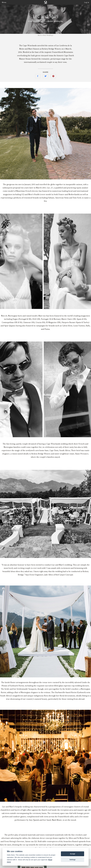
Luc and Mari (45, 16)
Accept (73, 854)
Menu (4, 2)
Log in (87, 2)
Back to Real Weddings (45, 35)
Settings (73, 860)
